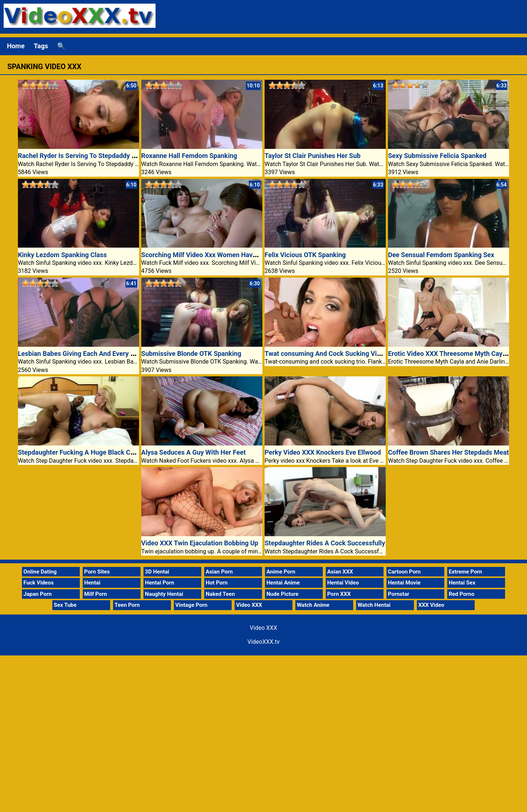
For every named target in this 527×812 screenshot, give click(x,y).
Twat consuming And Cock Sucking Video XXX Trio (340, 354)
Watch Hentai (374, 605)
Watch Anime (313, 605)
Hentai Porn (160, 583)
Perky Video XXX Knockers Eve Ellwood (323, 452)
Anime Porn (281, 572)
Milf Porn (96, 594)
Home (16, 46)
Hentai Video (343, 583)
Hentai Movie (404, 583)
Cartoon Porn (404, 572)
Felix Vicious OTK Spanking (305, 255)
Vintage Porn (191, 605)
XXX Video (431, 605)
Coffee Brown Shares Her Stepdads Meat (448, 452)
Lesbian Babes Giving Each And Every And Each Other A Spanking (115, 354)
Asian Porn (219, 572)
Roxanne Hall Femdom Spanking (189, 156)
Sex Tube (65, 605)
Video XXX (249, 605)
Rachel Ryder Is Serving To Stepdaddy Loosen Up (90, 156)
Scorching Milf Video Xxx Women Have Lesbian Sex (217, 255)
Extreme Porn (465, 572)
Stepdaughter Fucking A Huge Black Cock (80, 452)
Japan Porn (38, 594)
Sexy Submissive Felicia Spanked (437, 156)
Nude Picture (283, 594)
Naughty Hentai (164, 594)
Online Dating (40, 572)
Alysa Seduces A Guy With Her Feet (193, 452)
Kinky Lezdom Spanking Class (62, 255)
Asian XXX (340, 572)
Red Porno (461, 594)
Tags (41, 46)
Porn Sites (97, 572)
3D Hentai (157, 572)
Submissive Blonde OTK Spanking (191, 354)
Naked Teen (220, 594)
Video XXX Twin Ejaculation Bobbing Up (200, 543)
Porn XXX (339, 594)
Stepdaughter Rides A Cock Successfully (325, 543)
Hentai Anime (283, 583)
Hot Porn (217, 583)
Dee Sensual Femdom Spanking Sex (441, 255)
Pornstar (399, 594)
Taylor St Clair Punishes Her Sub (313, 156)
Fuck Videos (39, 583)
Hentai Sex (462, 583)
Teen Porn (127, 605)
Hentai (92, 583)
